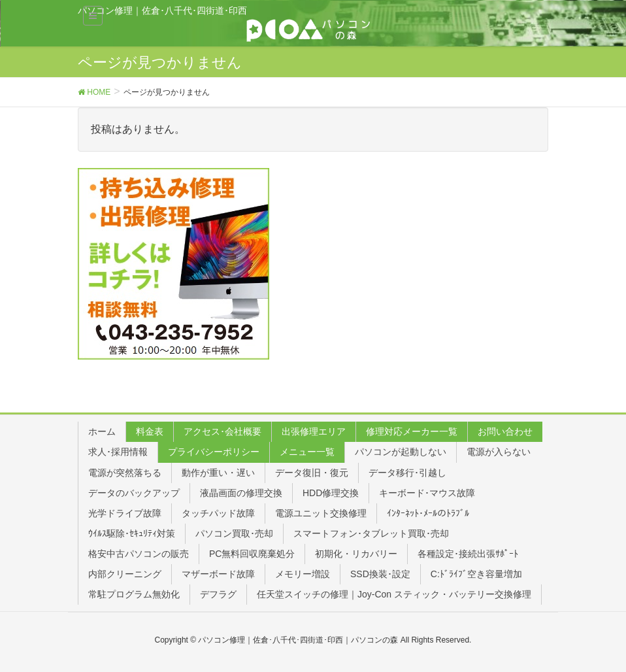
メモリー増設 (303, 574)
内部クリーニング (125, 574)
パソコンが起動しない (401, 452)
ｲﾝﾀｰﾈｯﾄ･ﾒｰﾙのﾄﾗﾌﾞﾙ (428, 513)
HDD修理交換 (331, 493)
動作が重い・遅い (218, 473)
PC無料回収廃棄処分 (252, 554)
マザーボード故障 (218, 574)
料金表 (150, 431)
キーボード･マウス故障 (427, 493)
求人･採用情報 (118, 452)
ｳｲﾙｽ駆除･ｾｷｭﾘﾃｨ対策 (132, 533)
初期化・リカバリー (356, 554)
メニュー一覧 (307, 452)
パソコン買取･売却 (234, 533)
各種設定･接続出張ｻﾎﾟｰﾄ (468, 554)
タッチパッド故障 (218, 513)
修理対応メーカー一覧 (412, 431)
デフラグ (218, 594)
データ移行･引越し (407, 473)
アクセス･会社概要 (222, 431)
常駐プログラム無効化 (134, 594)
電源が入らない (499, 452)
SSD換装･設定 (380, 574)
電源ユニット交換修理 (321, 513)
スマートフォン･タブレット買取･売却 (371, 533)
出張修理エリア (314, 431)
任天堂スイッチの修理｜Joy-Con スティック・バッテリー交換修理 (394, 594)
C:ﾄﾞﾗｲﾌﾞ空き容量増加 (476, 574)
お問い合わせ (505, 431)
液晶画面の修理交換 (241, 493)
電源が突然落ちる (125, 473)
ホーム (102, 431)
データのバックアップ (134, 493)
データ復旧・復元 (312, 473)
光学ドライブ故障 (125, 513)
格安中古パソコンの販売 (139, 554)
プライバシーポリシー (214, 452)
